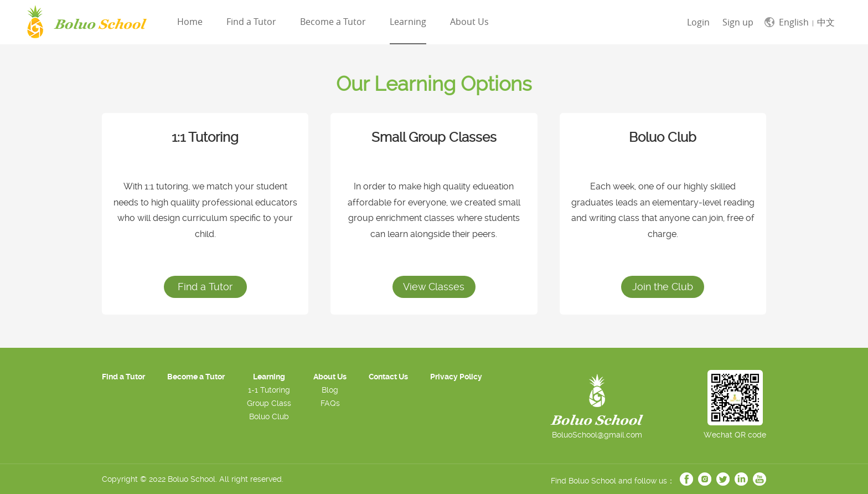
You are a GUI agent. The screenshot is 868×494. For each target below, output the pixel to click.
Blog (330, 390)
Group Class (269, 403)
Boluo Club (269, 416)
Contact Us (388, 377)
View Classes (434, 287)
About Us (469, 22)
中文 (826, 22)
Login (698, 22)
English (794, 22)
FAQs (330, 403)
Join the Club (663, 287)
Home (190, 22)
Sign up (738, 22)
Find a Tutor (251, 22)
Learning (408, 22)
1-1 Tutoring (269, 390)
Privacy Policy (456, 377)
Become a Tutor (333, 22)
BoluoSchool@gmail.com (597, 435)
